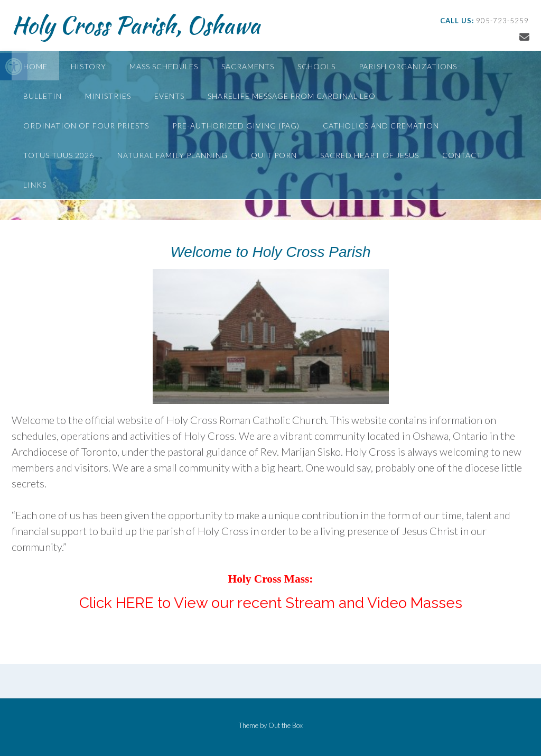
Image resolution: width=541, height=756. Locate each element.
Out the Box (286, 725)
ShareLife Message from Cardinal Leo (292, 96)
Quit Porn (274, 155)
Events (169, 96)
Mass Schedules (164, 66)
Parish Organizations (408, 66)
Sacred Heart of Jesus (370, 155)
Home (35, 66)
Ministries (108, 96)
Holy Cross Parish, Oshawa (136, 25)
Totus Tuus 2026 (59, 155)
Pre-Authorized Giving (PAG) (236, 126)
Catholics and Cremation (381, 126)
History (88, 66)
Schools (316, 66)
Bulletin (43, 96)
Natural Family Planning (172, 155)
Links (35, 185)
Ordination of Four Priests (86, 126)
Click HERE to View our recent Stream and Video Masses (271, 603)
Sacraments (248, 66)
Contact (462, 155)
